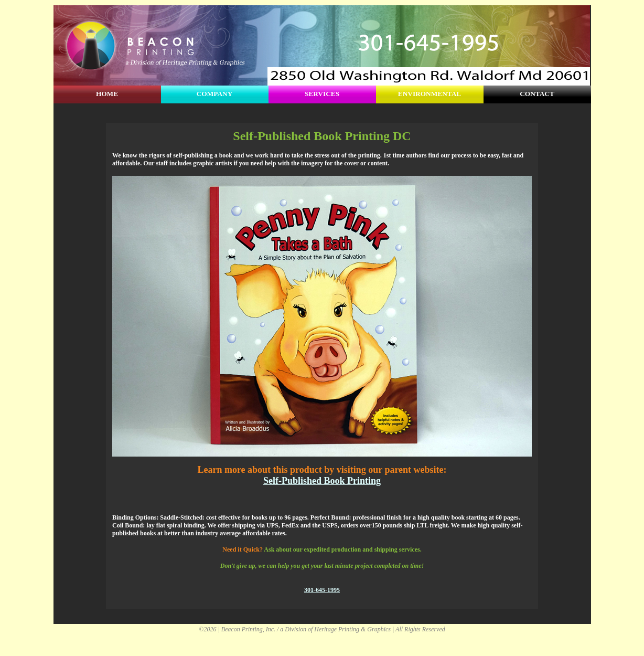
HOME (107, 94)
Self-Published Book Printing (322, 481)
